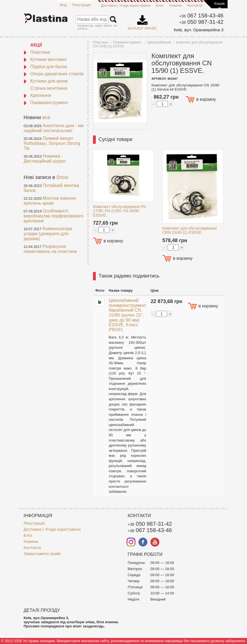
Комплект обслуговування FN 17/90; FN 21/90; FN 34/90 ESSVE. (119, 211)
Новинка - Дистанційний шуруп (45, 159)
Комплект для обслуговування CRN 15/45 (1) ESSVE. (190, 230)
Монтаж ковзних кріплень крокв (50, 201)
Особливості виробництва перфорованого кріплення (54, 216)
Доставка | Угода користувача (125, 5)
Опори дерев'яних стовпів (54, 74)
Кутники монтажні (45, 59)
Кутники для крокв (46, 81)
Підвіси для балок (45, 67)
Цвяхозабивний (159, 42)
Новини (176, 5)
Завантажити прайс (42, 554)
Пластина (100, 42)
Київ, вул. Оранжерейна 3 (199, 30)
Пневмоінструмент (46, 103)
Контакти (195, 5)
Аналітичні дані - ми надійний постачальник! (54, 128)
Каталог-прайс (142, 21)
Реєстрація (82, 5)
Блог (160, 5)
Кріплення (37, 95)
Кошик (220, 3)
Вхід (63, 5)
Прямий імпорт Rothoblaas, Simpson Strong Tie (52, 143)
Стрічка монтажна (49, 88)
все (46, 117)
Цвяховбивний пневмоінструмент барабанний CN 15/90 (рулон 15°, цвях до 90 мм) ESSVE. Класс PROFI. (128, 315)
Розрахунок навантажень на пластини (50, 249)
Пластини (37, 52)
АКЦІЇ (36, 45)
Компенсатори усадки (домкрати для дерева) (48, 234)
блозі (62, 177)
